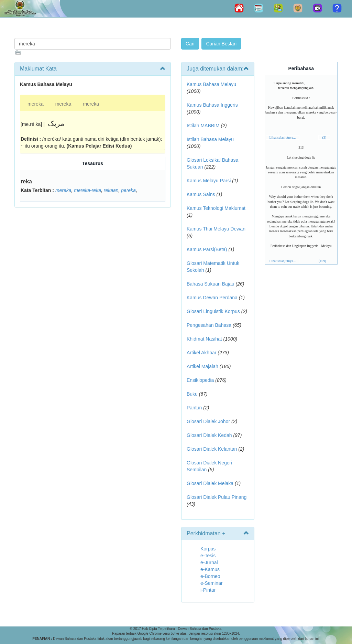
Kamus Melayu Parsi (209, 181)
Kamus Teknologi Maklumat (216, 208)
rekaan (111, 190)
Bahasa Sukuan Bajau (211, 284)
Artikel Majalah (202, 366)
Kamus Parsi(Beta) (207, 249)
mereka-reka (87, 190)
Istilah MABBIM (203, 126)
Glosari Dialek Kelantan (212, 449)
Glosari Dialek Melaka (210, 483)
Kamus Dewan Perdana (212, 298)
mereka (36, 104)
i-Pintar (208, 590)
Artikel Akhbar (201, 353)
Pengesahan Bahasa (209, 325)
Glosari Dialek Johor (208, 421)
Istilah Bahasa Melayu (210, 139)
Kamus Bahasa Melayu (211, 84)
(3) (324, 137)
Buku (192, 394)
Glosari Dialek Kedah (209, 435)
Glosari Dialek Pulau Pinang (217, 497)
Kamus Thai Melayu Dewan (216, 229)
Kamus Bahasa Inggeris (212, 105)
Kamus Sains (201, 194)
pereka (128, 190)
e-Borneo (210, 576)
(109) (322, 261)
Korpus (208, 549)
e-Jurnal (209, 562)
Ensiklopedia (200, 380)
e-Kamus (210, 569)
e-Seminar (212, 583)
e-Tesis (208, 556)
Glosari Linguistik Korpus (213, 311)
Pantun (194, 408)
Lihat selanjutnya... (283, 137)
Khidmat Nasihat (204, 339)
